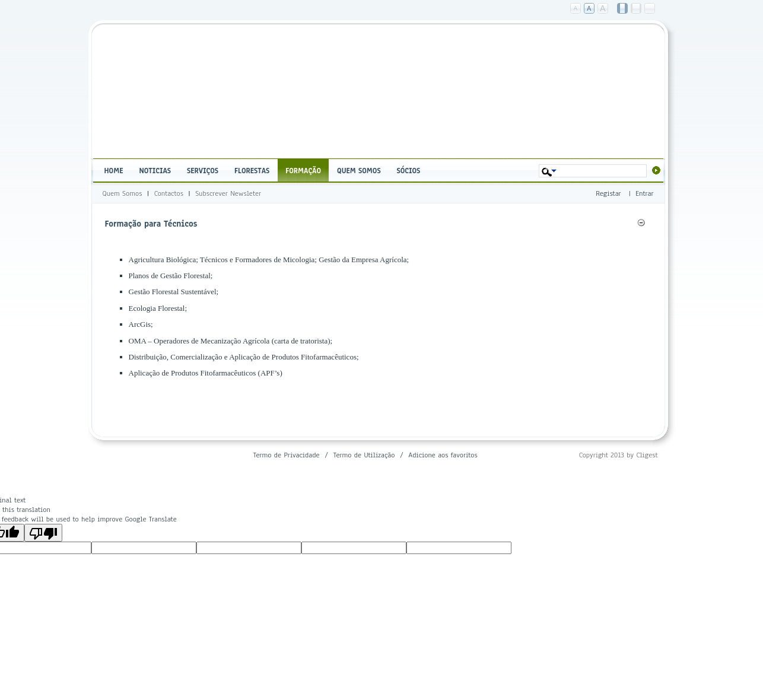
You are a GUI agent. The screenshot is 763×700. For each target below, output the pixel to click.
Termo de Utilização (364, 455)
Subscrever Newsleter (228, 193)
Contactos (169, 193)
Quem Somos (123, 193)
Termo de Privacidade (286, 455)
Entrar (644, 193)
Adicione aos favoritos (443, 455)
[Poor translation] (43, 533)
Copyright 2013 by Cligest (619, 455)
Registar (608, 193)
